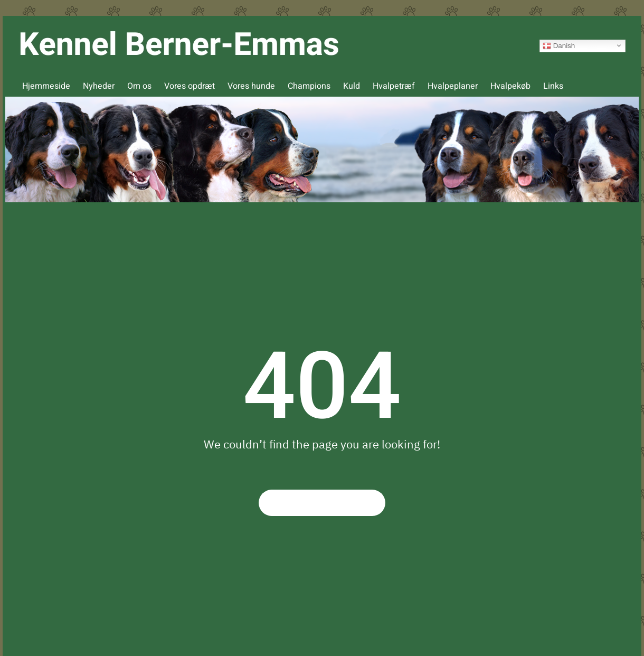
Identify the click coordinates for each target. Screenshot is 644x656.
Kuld (352, 86)
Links (553, 86)
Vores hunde (251, 86)
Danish (559, 45)
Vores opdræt (190, 86)
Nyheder (99, 86)
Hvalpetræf (394, 86)
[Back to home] (179, 46)
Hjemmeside (46, 86)
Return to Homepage (322, 503)
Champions (309, 86)
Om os (139, 86)
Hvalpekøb (510, 86)
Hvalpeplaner (453, 86)
